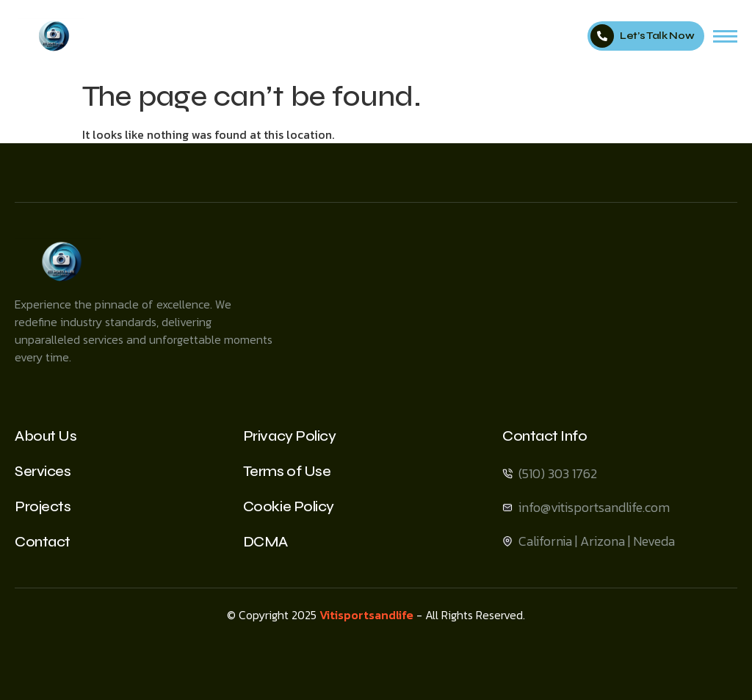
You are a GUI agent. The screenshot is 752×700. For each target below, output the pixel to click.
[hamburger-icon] (725, 36)
